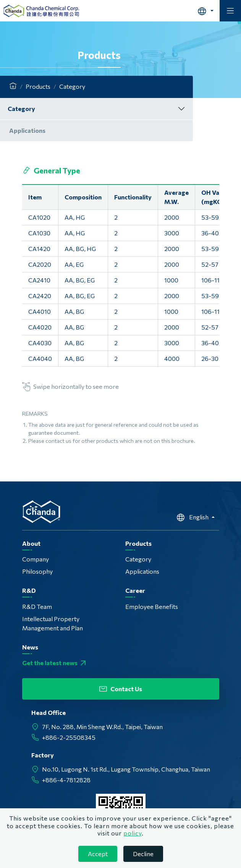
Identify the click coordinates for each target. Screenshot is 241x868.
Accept (98, 854)
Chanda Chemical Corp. (41, 11)
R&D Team (37, 606)
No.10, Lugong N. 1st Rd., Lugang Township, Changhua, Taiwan (126, 769)
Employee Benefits (152, 606)
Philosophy (37, 571)
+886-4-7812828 (66, 780)
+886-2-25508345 (69, 737)
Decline (143, 854)
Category (21, 108)
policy (133, 833)
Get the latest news (55, 663)
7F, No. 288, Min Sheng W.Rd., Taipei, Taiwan (102, 727)
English (193, 517)
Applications (27, 130)
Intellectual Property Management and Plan (53, 623)
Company (36, 559)
